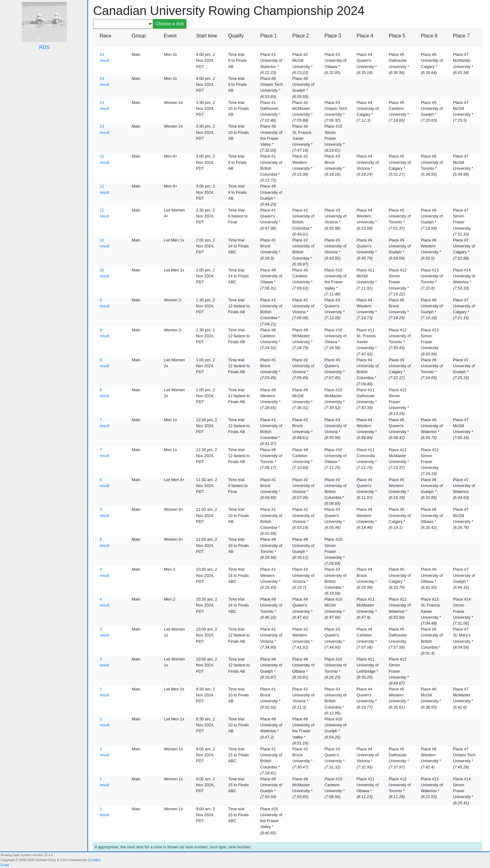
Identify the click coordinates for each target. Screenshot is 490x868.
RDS (44, 47)
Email (5, 865)
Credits (94, 860)
